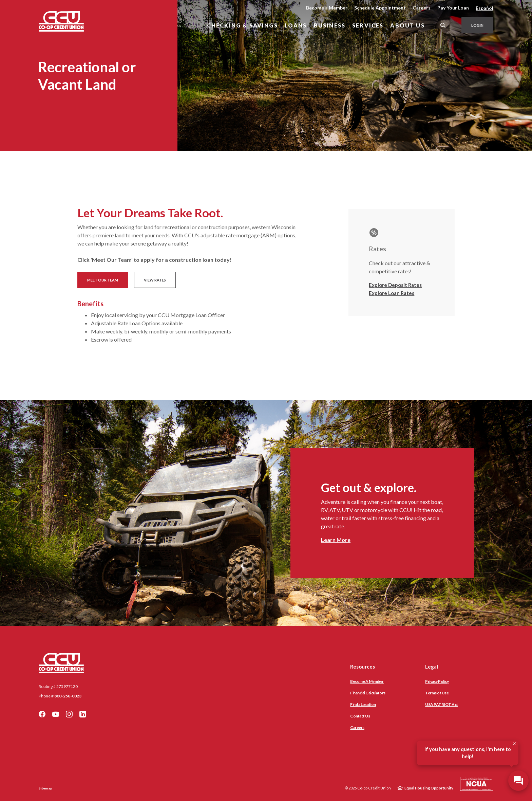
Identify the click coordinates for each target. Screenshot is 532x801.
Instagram (69, 714)
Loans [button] (296, 25)
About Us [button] (407, 25)
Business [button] (330, 25)
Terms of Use (437, 693)
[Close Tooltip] (514, 744)
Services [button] (368, 25)
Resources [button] (363, 667)
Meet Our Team (103, 280)
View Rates (155, 280)
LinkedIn (83, 714)
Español (484, 8)
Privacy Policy (437, 681)
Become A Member (367, 681)
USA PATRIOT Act (442, 704)
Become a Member (327, 8)
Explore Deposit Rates (395, 285)
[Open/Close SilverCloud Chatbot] (518, 781)
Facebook (42, 714)
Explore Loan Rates (392, 293)
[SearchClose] (443, 25)
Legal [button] (432, 667)
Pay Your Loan (453, 8)
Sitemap (45, 788)
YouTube (56, 714)
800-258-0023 (68, 696)
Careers (422, 8)
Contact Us (360, 716)
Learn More (336, 540)
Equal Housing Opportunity (429, 788)
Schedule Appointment (380, 8)
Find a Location (363, 704)
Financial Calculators (368, 693)
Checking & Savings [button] (242, 25)
